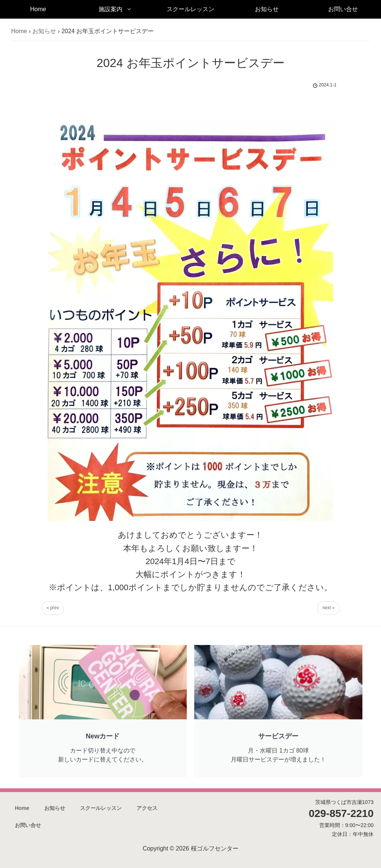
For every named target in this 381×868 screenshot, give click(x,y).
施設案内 (111, 9)
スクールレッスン (190, 9)
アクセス (147, 808)
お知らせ (267, 9)
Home (38, 9)
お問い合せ (343, 9)
